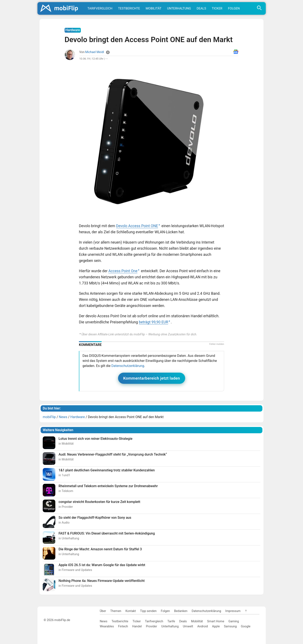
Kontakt (131, 611)
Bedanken (181, 611)
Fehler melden (217, 344)
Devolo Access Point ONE (137, 226)
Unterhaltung (179, 8)
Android (203, 626)
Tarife (171, 621)
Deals (201, 8)
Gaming (234, 621)
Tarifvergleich (100, 8)
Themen (116, 611)
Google (246, 626)
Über (103, 611)
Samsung (230, 626)
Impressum (233, 611)
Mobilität (153, 8)
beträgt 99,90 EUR (154, 322)
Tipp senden (148, 611)
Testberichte (129, 8)
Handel (137, 626)
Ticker (217, 8)
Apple (216, 626)
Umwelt (188, 626)
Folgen (234, 8)
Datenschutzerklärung (128, 366)
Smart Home (216, 621)
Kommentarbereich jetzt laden (152, 378)
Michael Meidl (95, 52)
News (104, 621)
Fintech (123, 626)
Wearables (107, 626)
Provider (152, 626)
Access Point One (123, 271)
